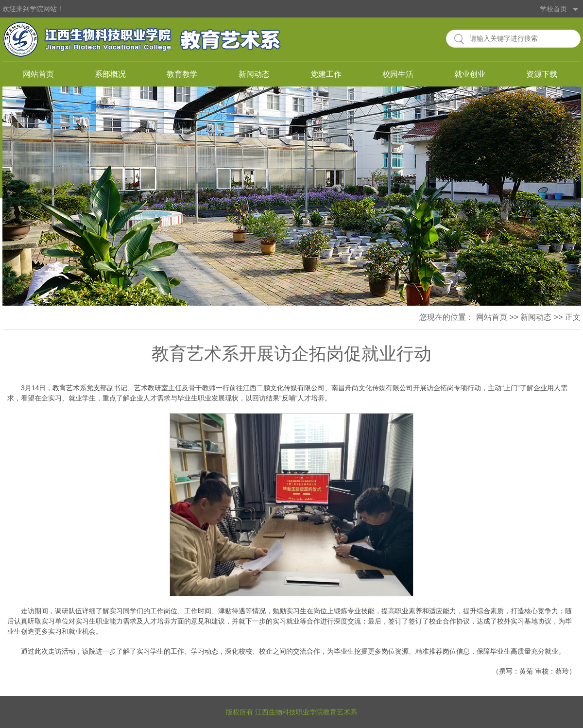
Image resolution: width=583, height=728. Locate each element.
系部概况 (110, 74)
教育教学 (182, 74)
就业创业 (470, 74)
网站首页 (38, 74)
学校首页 (553, 9)
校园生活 (398, 74)
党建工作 (326, 74)
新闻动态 (254, 74)
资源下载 (542, 74)
